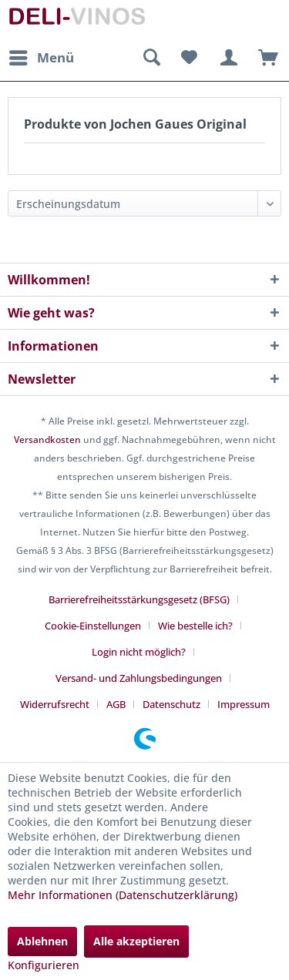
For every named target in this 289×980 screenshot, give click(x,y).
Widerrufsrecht (55, 704)
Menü (42, 56)
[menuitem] (41, 58)
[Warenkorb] (264, 58)
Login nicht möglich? (139, 652)
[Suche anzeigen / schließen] (151, 58)
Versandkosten (47, 440)
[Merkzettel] (189, 58)
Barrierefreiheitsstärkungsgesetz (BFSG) (139, 599)
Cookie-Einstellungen (93, 626)
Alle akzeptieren (136, 941)
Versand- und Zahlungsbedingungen (139, 678)
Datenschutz (171, 704)
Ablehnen (42, 941)
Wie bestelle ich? (195, 626)
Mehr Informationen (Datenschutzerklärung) (123, 895)
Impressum (244, 704)
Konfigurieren (44, 965)
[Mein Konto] (227, 58)
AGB (116, 704)
